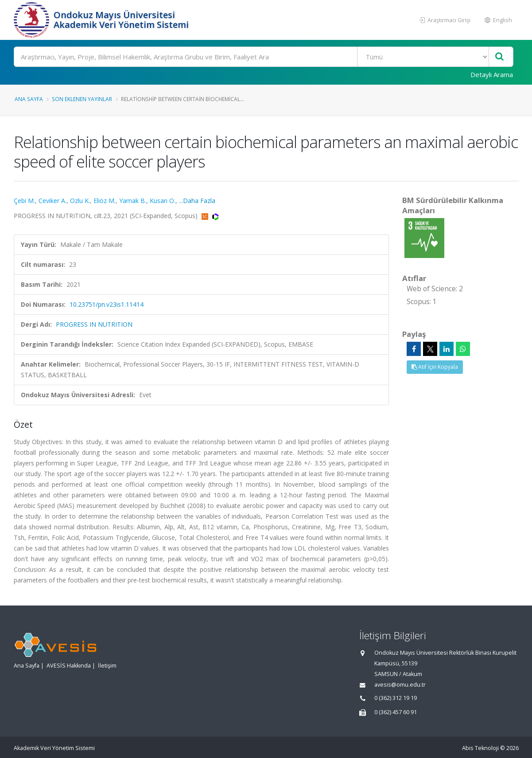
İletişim (107, 666)
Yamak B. (133, 201)
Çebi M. (24, 201)
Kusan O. (163, 201)
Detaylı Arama (492, 74)
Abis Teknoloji (480, 748)
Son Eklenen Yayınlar (82, 99)
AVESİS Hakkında (69, 666)
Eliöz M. (105, 201)
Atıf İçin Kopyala (435, 367)
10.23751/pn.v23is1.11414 (107, 304)
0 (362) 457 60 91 (396, 712)
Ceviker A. (52, 201)
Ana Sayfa (29, 99)
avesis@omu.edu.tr (400, 685)
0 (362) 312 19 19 (396, 698)
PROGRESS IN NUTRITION (94, 324)
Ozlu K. (80, 201)
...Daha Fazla (197, 201)
